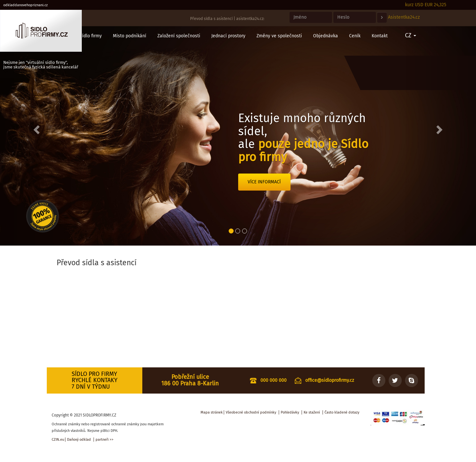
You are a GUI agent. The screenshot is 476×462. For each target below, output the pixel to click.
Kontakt (380, 36)
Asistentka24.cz (404, 17)
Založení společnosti (179, 36)
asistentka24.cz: (250, 19)
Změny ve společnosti (279, 36)
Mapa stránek (212, 412)
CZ (411, 35)
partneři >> (105, 440)
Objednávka (326, 36)
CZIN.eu (58, 440)
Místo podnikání (130, 36)
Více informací (264, 182)
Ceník (355, 36)
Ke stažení (312, 412)
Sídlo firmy (91, 36)
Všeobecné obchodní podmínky (251, 412)
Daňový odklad (79, 440)
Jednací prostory (228, 36)
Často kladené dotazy (342, 412)
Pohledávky (290, 412)
